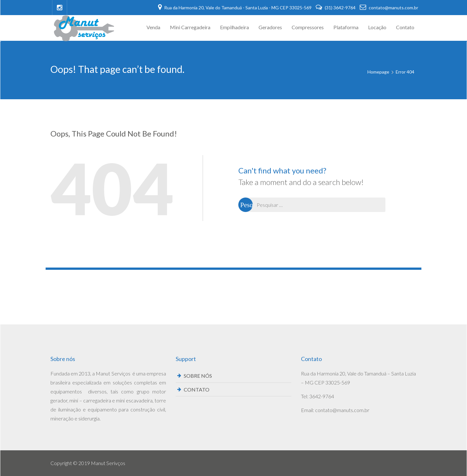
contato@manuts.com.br (389, 8)
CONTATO (197, 389)
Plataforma (346, 27)
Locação (377, 27)
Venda (153, 27)
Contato (405, 27)
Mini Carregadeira (190, 27)
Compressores (308, 27)
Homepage (378, 72)
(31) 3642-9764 (336, 8)
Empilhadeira (234, 27)
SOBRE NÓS (198, 376)
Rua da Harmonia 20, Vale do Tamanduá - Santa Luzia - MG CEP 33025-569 (235, 8)
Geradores (270, 27)
